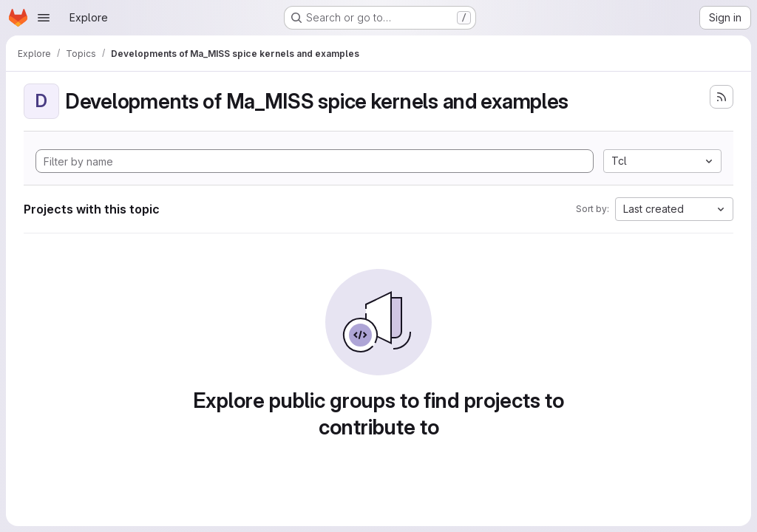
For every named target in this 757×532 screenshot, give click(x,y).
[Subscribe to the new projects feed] (722, 97)
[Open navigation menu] (44, 18)
